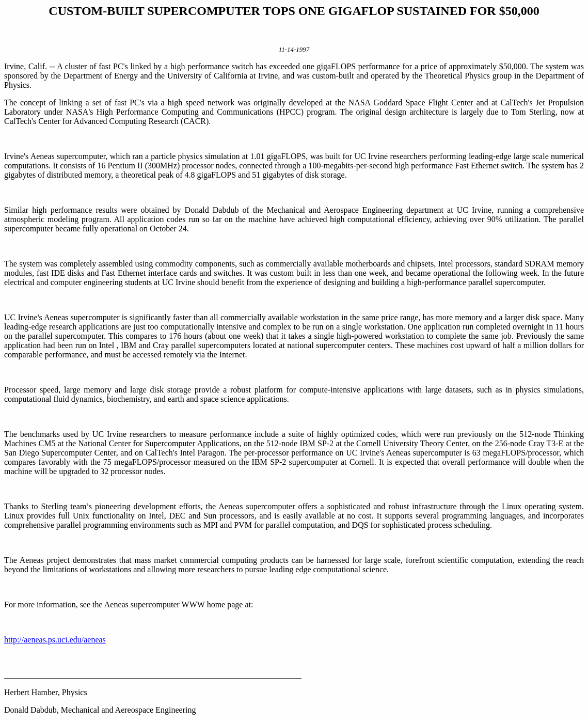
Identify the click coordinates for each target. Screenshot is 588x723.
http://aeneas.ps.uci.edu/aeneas (55, 640)
